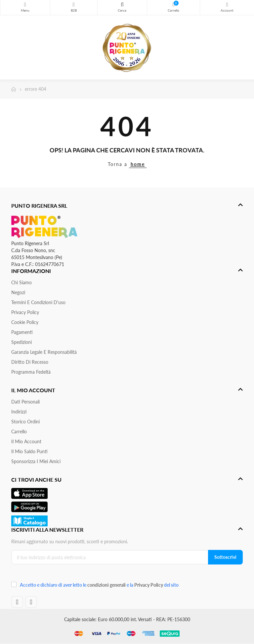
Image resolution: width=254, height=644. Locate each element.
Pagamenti (22, 332)
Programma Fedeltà (31, 372)
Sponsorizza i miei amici (36, 461)
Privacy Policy (25, 312)
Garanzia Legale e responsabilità (44, 352)
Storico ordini (25, 422)
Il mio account (26, 441)
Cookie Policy (25, 322)
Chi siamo (21, 282)
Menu (25, 5)
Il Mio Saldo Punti (29, 451)
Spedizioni (21, 342)
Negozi (18, 292)
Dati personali (25, 402)
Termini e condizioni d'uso (38, 302)
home (138, 164)
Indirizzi (19, 412)
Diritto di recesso (30, 362)
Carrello (19, 431)
